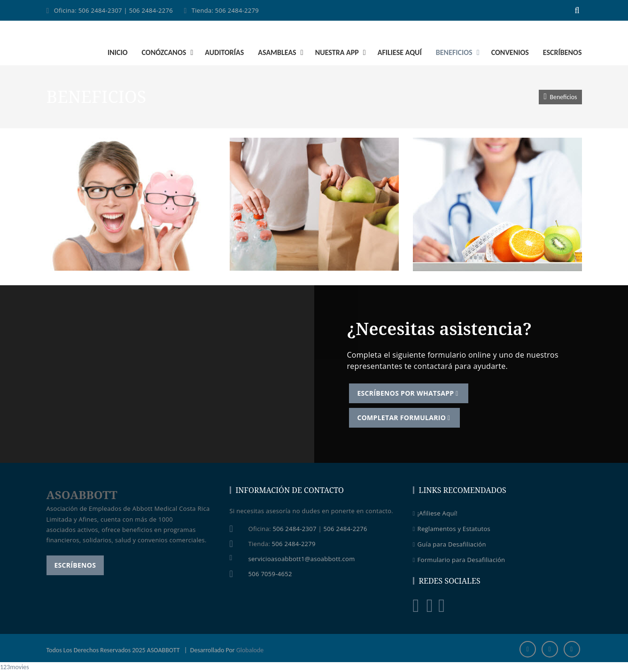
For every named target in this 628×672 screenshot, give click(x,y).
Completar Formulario (405, 418)
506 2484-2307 (100, 10)
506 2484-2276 (151, 10)
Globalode (250, 650)
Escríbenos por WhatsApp (409, 393)
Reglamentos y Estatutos (452, 529)
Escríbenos (75, 565)
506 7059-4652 (270, 574)
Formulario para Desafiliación (459, 560)
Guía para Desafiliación (450, 545)
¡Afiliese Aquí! (435, 514)
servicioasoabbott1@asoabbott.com (302, 559)
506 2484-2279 (237, 10)
